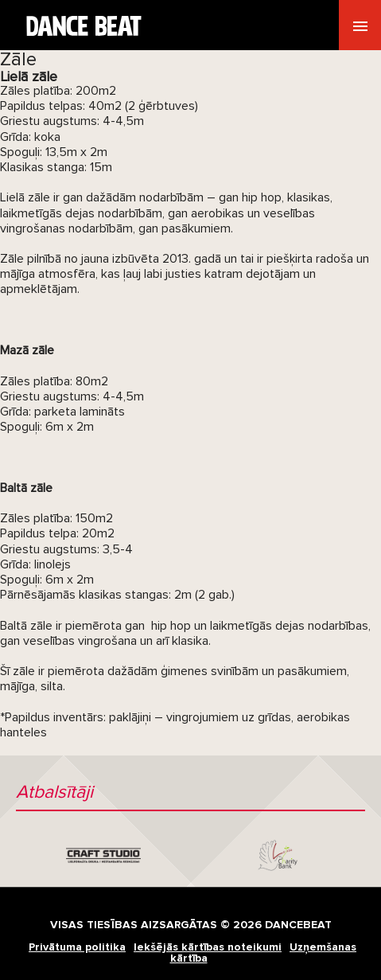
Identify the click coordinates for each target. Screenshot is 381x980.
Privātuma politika (77, 947)
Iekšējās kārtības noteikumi (208, 947)
